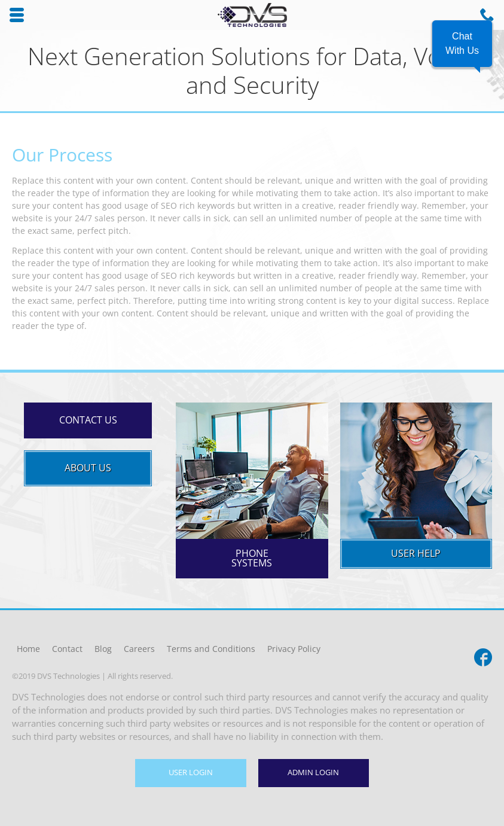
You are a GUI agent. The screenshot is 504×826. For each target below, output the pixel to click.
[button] (462, 44)
